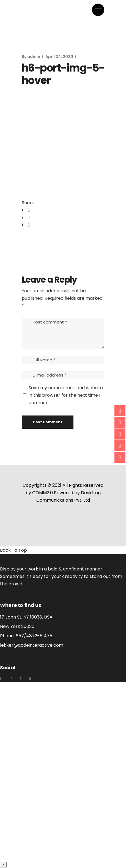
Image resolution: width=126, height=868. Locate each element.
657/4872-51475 (34, 636)
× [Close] (3, 865)
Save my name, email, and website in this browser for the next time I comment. (66, 395)
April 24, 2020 (59, 57)
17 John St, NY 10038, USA (26, 617)
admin (34, 57)
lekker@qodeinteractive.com (32, 645)
